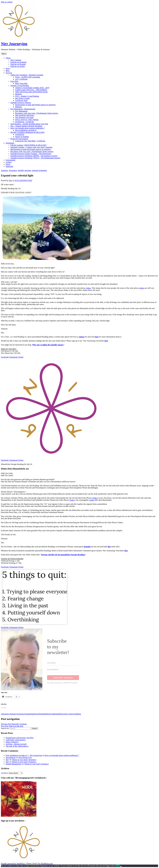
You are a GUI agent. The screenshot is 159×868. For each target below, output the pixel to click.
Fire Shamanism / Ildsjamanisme (23, 109)
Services (9, 73)
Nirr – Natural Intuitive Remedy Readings (26, 126)
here (97, 337)
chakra (88, 288)
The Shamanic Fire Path (24, 117)
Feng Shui (14, 81)
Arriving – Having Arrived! (16, 744)
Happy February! (12, 742)
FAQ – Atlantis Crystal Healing (27, 96)
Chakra (95, 498)
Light (53, 714)
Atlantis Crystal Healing (20, 86)
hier (109, 547)
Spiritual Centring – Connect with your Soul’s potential (31, 147)
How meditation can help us (26, 130)
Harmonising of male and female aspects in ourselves (35, 105)
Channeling (29, 714)
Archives (4, 773)
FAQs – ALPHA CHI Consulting (28, 77)
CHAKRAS (20, 134)
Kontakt (87, 547)
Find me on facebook (18, 62)
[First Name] (63, 663)
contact (82, 337)
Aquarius (4, 170)
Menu (4, 54)
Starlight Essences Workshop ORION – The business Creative (34, 156)
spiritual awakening (39, 170)
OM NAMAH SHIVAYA (25, 115)
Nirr (10, 180)
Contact (9, 162)
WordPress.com (47, 863)
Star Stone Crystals (22, 98)
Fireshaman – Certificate (24, 122)
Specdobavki (11, 758)
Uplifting (77, 714)
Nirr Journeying (14, 44)
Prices (8, 164)
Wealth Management (13, 764)
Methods (18, 94)
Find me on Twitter (18, 66)
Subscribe (9, 166)
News (8, 69)
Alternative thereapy (9, 714)
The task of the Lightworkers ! (17, 746)
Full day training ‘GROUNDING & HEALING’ (29, 145)
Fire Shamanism (21, 111)
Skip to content (7, 2)
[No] (121, 866)
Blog (8, 71)
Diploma (18, 107)
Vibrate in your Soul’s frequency (24, 760)
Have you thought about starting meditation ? (28, 128)
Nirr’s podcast (16, 60)
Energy (36, 714)
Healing (42, 714)
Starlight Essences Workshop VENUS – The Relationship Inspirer (35, 158)
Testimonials (11, 160)
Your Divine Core (25, 758)
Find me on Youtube (18, 64)
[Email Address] (63, 670)
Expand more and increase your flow (20, 738)
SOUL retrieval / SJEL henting (27, 120)
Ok (118, 866)
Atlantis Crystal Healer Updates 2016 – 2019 (32, 88)
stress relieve (69, 714)
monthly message (24, 170)
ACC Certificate (21, 79)
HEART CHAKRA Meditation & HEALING (28, 132)
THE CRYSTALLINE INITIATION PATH (31, 92)
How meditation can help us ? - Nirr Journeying (24, 755)
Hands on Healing (22, 137)
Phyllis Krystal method (19, 139)
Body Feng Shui (21, 83)
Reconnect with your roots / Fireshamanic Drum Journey (37, 113)
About (8, 58)
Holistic (48, 714)
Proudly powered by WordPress (13, 863)
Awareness (13, 170)
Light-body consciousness (16, 740)
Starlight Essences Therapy (21, 103)
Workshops (10, 143)
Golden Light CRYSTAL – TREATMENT (31, 90)
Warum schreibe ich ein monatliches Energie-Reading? (63, 555)
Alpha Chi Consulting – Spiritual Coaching (27, 75)
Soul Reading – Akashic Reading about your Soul (29, 124)
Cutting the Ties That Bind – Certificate (30, 141)
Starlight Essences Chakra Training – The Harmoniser (31, 154)
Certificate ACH (21, 100)
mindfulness (59, 714)
